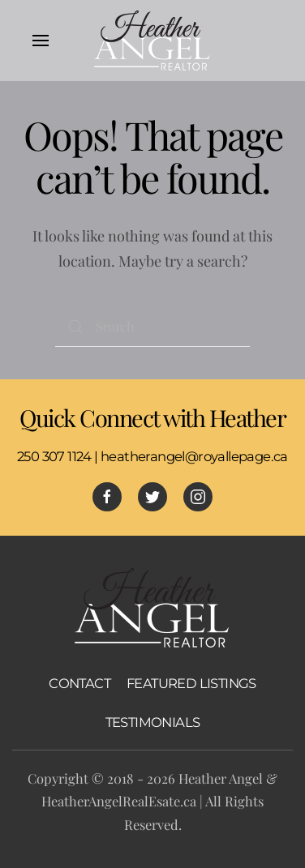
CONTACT (79, 683)
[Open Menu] (41, 41)
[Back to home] (152, 41)
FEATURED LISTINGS (191, 683)
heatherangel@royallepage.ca (194, 456)
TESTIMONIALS (153, 722)
